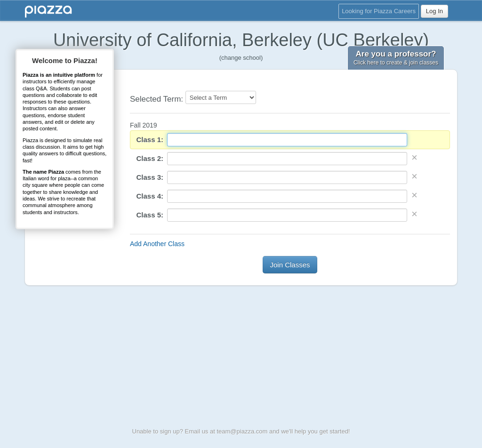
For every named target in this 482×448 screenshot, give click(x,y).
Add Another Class (157, 244)
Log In (434, 11)
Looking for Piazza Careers (379, 11)
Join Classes (290, 265)
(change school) (241, 58)
